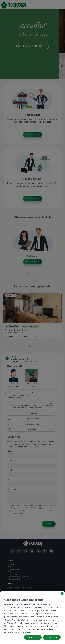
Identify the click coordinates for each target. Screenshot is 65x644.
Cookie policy (25, 632)
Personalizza (33, 637)
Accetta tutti (52, 637)
